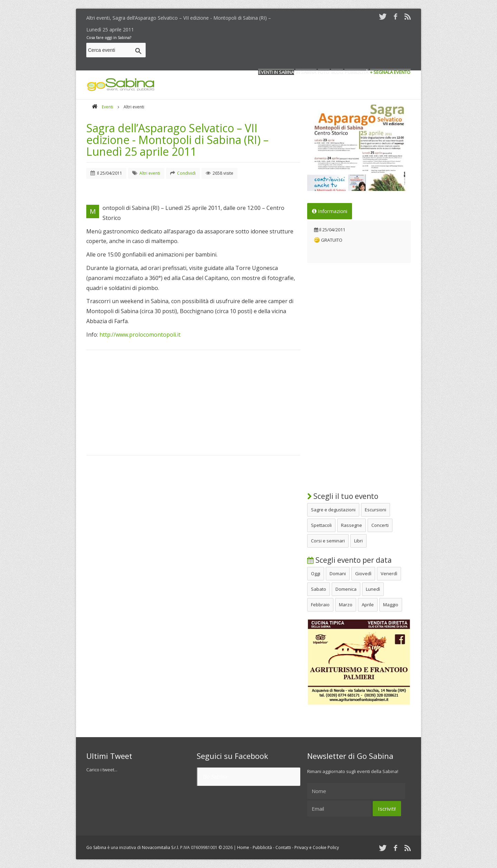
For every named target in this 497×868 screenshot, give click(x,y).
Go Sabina (215, 777)
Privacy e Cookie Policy (317, 847)
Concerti (380, 525)
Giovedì (363, 573)
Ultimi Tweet (109, 756)
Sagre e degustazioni (333, 510)
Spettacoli (321, 525)
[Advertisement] (285, 51)
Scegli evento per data (349, 560)
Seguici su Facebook (232, 756)
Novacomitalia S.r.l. (160, 847)
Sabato (319, 589)
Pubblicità (262, 847)
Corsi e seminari (328, 541)
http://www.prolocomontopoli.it (140, 335)
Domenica (346, 589)
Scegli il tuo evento (343, 496)
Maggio (391, 605)
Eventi (108, 107)
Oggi (316, 573)
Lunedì (373, 589)
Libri (358, 541)
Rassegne (352, 525)
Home (243, 847)
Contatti (283, 847)
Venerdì (389, 573)
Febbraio (320, 605)
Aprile (368, 605)
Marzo (346, 605)
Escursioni (376, 510)
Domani (338, 573)
